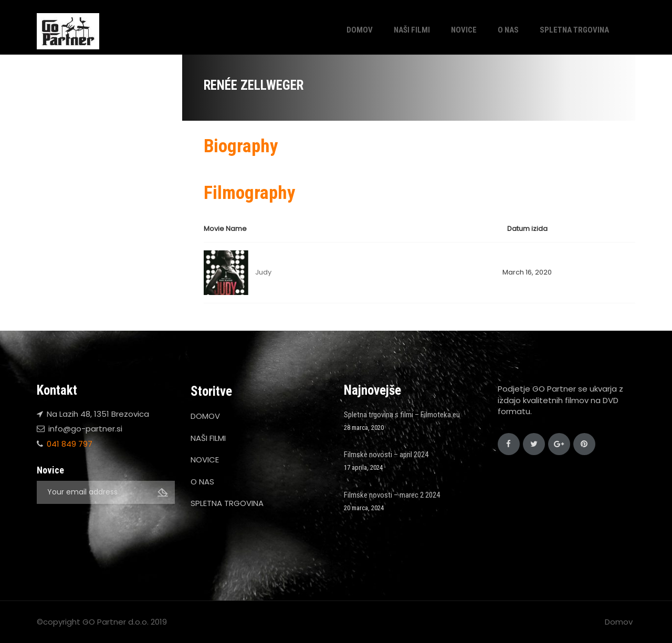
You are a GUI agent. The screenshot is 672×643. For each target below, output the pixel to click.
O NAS (508, 30)
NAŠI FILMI (412, 30)
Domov (619, 622)
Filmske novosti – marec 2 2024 (392, 495)
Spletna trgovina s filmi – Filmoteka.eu (402, 415)
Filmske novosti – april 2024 (386, 455)
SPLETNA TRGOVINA (574, 30)
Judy (263, 272)
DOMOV (360, 30)
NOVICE (464, 30)
